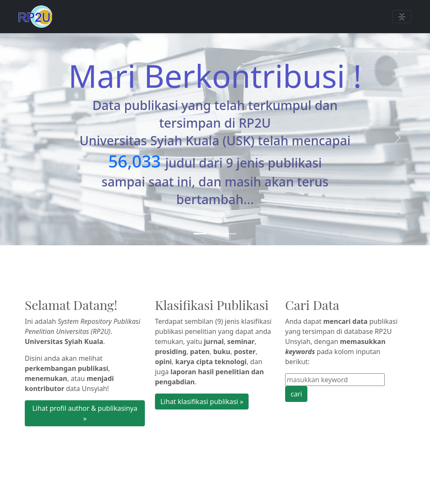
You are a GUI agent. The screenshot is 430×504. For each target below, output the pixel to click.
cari (296, 394)
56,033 (135, 161)
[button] (32, 138)
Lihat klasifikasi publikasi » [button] (202, 402)
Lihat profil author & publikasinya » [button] (85, 413)
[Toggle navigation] (402, 17)
